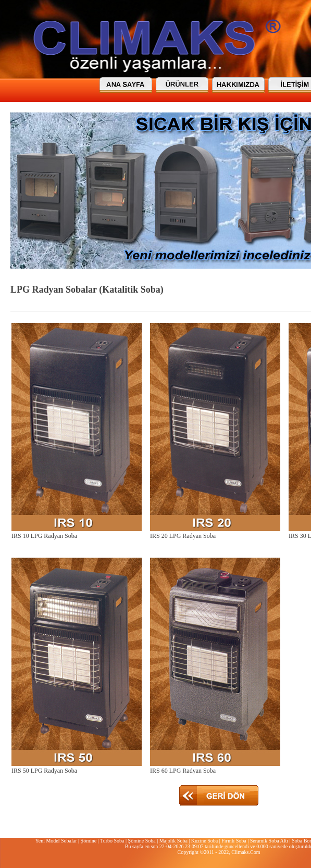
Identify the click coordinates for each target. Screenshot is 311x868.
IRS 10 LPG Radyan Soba (44, 536)
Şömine (89, 841)
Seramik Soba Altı (269, 841)
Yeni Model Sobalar (56, 841)
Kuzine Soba (204, 841)
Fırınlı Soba (234, 841)
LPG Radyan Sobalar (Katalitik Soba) (87, 290)
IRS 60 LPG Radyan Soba (183, 771)
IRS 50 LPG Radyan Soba (44, 771)
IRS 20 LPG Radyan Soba (183, 536)
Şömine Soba (142, 841)
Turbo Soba (112, 841)
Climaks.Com (246, 852)
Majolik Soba (173, 841)
